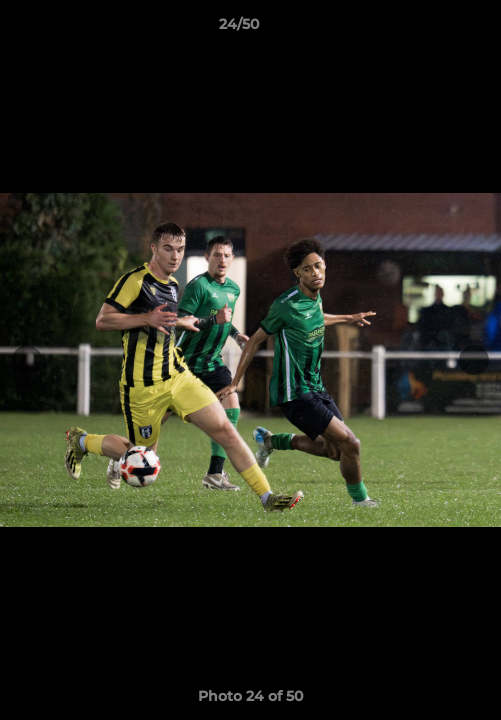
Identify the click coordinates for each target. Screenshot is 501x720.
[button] (429, 29)
